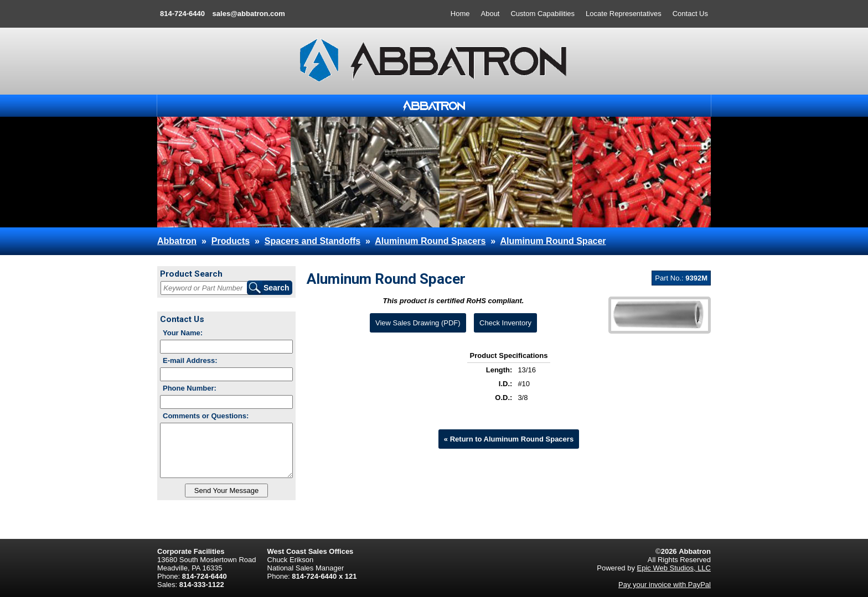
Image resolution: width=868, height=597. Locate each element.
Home (460, 14)
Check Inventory (505, 323)
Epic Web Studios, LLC (674, 568)
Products (231, 241)
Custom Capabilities (542, 14)
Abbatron (177, 241)
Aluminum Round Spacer (553, 241)
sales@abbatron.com (249, 14)
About (490, 14)
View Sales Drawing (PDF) (418, 323)
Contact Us (690, 14)
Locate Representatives (624, 14)
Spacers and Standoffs (312, 241)
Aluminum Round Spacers (430, 241)
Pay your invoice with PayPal (665, 585)
